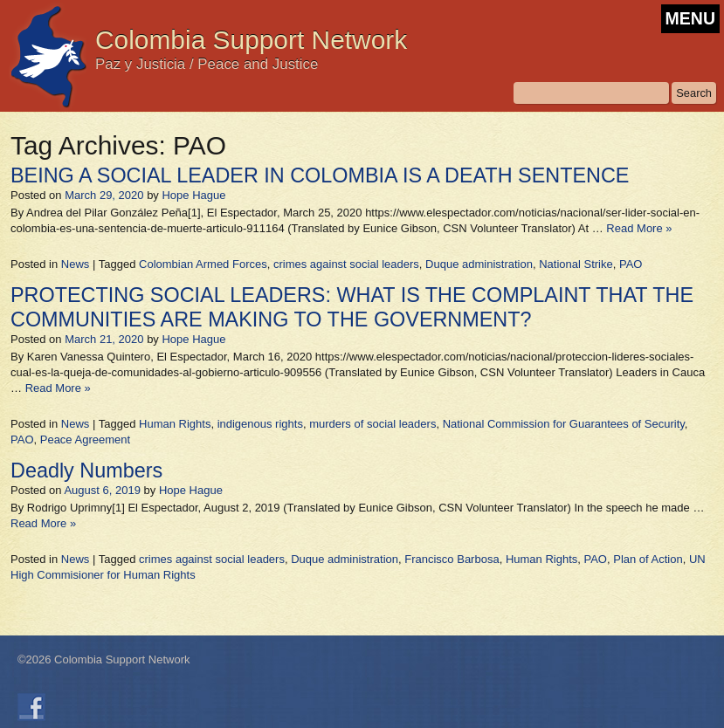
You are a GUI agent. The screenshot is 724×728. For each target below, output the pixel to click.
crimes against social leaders (346, 264)
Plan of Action (648, 559)
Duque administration (479, 264)
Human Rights (175, 424)
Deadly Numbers (86, 470)
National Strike (576, 264)
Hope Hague (193, 195)
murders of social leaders (372, 424)
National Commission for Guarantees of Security (564, 424)
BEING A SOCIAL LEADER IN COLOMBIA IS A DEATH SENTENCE (320, 175)
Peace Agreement (85, 440)
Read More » (639, 228)
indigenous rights (260, 424)
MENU (690, 18)
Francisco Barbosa (452, 559)
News (76, 264)
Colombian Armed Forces (203, 264)
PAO (631, 264)
